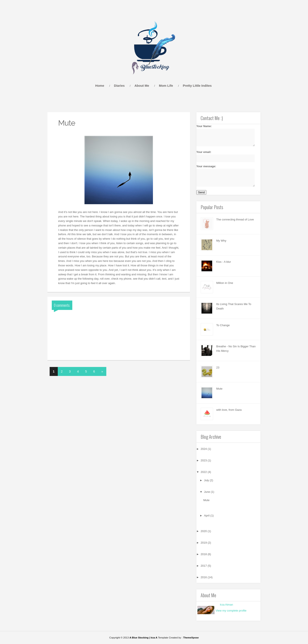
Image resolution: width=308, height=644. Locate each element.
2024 (204, 449)
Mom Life (166, 86)
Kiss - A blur (224, 262)
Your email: (223, 156)
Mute (219, 389)
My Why (221, 241)
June (207, 492)
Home (100, 86)
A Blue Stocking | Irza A (143, 637)
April (207, 516)
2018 (204, 554)
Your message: (223, 176)
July (207, 480)
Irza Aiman (226, 605)
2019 (204, 543)
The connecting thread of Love (235, 219)
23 (218, 367)
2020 (204, 531)
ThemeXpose (191, 637)
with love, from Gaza (229, 410)
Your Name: (223, 135)
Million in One (225, 283)
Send (201, 192)
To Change (223, 325)
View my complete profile (231, 611)
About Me (142, 86)
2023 (204, 460)
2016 (204, 577)
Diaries (119, 86)
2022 (204, 472)
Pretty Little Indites (197, 86)
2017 (204, 566)
